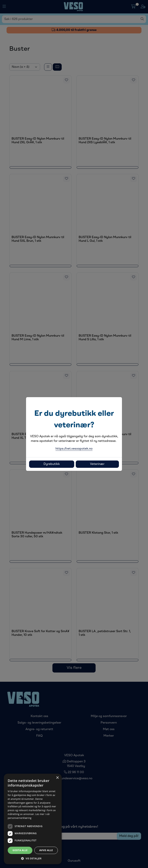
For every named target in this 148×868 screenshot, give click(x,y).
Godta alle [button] (20, 850)
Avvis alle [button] (46, 850)
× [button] (57, 778)
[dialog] (33, 819)
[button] (33, 858)
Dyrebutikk (52, 464)
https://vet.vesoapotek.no (74, 449)
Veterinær (97, 464)
